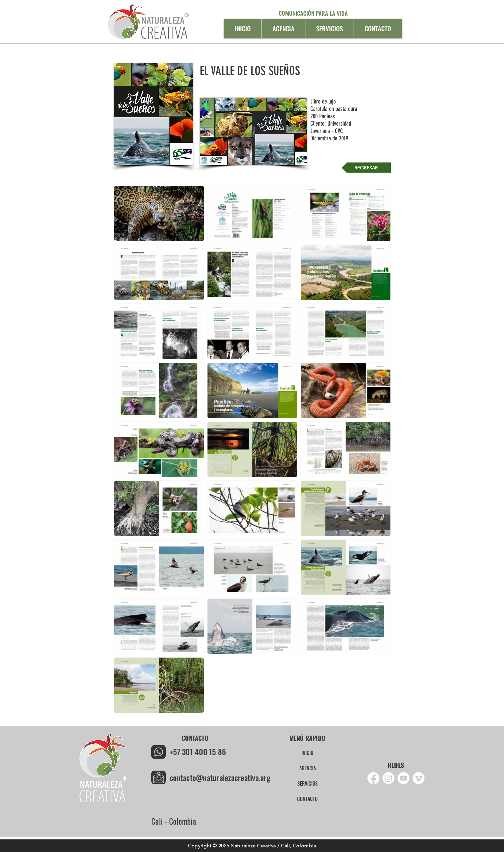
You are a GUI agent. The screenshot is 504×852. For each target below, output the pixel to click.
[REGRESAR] (366, 168)
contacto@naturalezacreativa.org (220, 778)
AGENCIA (308, 768)
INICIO (307, 753)
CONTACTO (307, 799)
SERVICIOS (308, 784)
